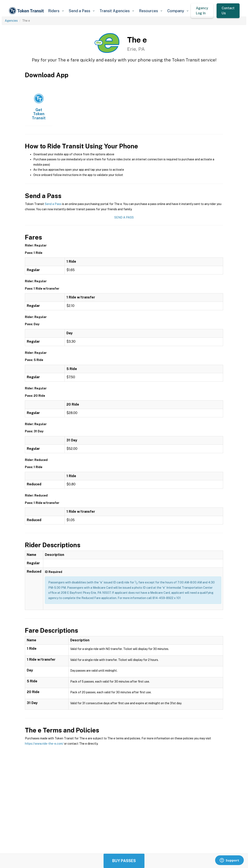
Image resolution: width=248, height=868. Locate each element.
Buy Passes (124, 861)
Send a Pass (53, 204)
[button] (56, 11)
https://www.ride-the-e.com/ (44, 744)
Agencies (11, 21)
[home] (27, 11)
